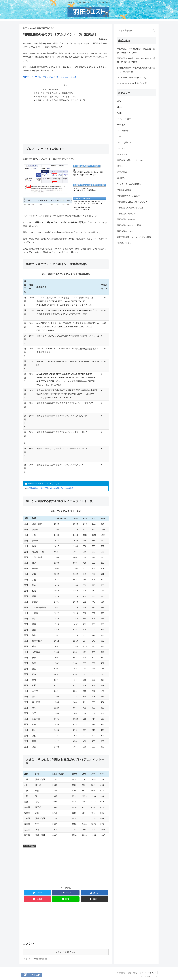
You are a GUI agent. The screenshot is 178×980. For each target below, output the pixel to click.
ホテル (120, 137)
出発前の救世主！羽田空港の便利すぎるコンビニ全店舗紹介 (136, 70)
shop (119, 107)
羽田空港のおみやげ (126, 219)
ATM (119, 101)
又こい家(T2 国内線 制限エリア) (132, 78)
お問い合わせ (133, 973)
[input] (136, 31)
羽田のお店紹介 (124, 190)
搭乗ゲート (122, 166)
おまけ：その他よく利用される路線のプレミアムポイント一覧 (60, 100)
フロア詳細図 (123, 131)
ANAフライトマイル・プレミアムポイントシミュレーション (50, 77)
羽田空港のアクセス (126, 214)
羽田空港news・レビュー (129, 196)
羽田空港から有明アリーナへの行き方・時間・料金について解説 (136, 60)
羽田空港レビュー (125, 231)
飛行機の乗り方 (30, 846)
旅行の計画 (122, 172)
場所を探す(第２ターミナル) (130, 160)
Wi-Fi (120, 113)
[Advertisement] (66, 123)
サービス (121, 125)
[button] (154, 31)
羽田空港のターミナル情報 (129, 225)
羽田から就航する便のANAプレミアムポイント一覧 (56, 97)
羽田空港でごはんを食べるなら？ (132, 202)
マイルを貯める (124, 143)
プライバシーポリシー (148, 973)
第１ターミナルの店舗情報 (129, 184)
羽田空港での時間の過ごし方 (130, 208)
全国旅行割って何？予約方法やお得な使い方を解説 (50, 488)
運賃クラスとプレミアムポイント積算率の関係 (54, 93)
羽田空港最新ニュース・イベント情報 (134, 237)
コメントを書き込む (66, 952)
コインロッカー (124, 119)
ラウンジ (121, 148)
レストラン (122, 154)
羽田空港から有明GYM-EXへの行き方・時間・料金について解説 (136, 51)
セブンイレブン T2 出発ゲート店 (132, 83)
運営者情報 (121, 973)
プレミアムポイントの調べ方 (47, 90)
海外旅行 (121, 178)
